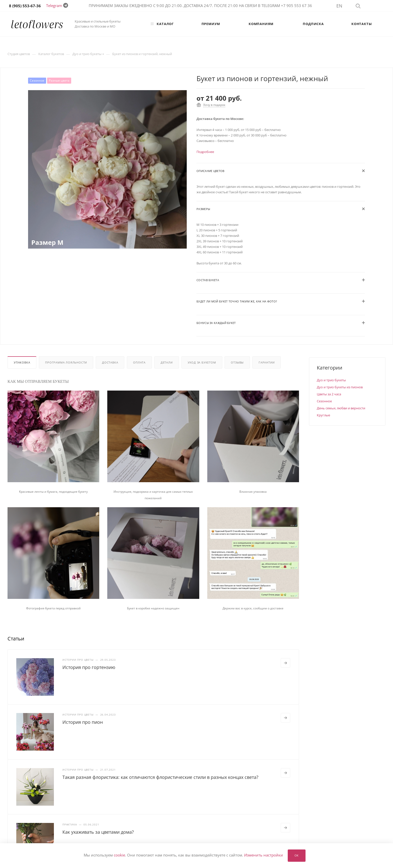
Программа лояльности (66, 362)
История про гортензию (89, 667)
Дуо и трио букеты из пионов (340, 387)
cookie (119, 855)
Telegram (54, 6)
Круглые (323, 415)
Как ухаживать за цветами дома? (98, 832)
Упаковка (22, 362)
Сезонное (324, 401)
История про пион (83, 722)
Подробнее (205, 152)
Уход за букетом (202, 362)
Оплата (139, 362)
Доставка (110, 362)
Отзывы (237, 362)
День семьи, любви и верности (341, 408)
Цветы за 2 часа (329, 394)
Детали (167, 362)
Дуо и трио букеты (331, 380)
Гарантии (267, 362)
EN (339, 6)
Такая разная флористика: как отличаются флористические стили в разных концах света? (160, 777)
